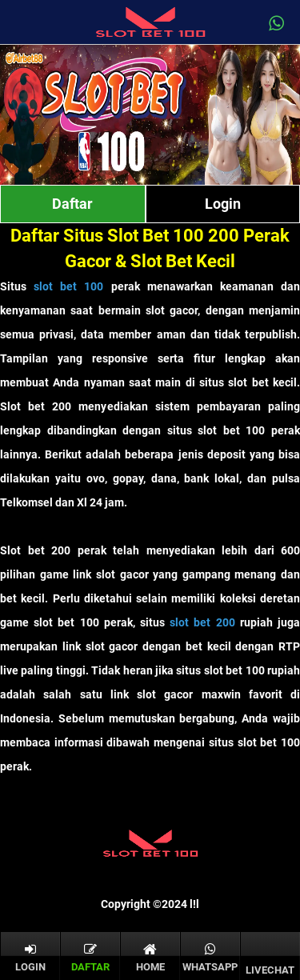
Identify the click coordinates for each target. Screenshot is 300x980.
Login (223, 204)
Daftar (72, 204)
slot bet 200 (202, 622)
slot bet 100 (68, 286)
